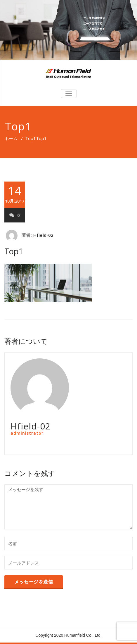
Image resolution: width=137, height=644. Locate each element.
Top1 (31, 138)
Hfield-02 (44, 235)
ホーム (11, 138)
